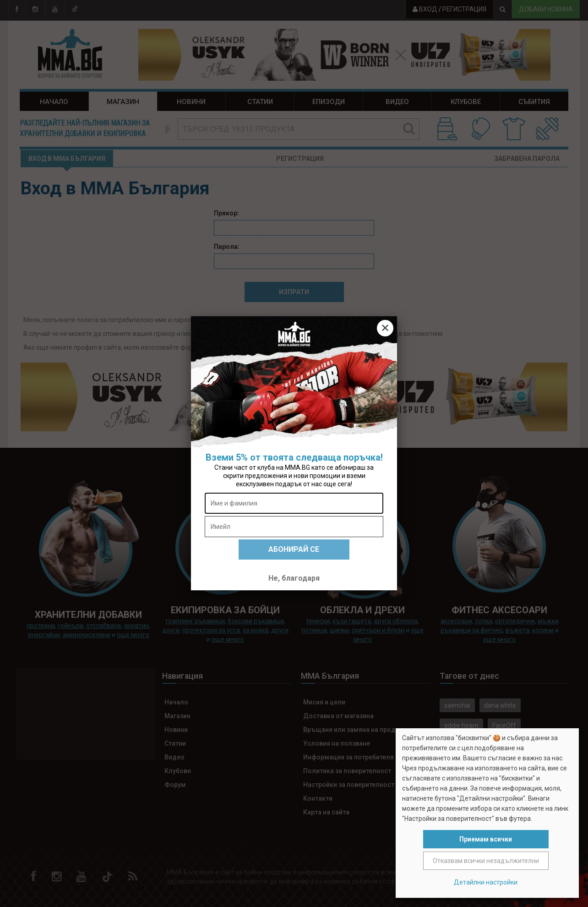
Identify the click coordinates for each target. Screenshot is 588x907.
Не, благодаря (294, 578)
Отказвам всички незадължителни (486, 861)
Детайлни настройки (486, 882)
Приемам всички (486, 839)
